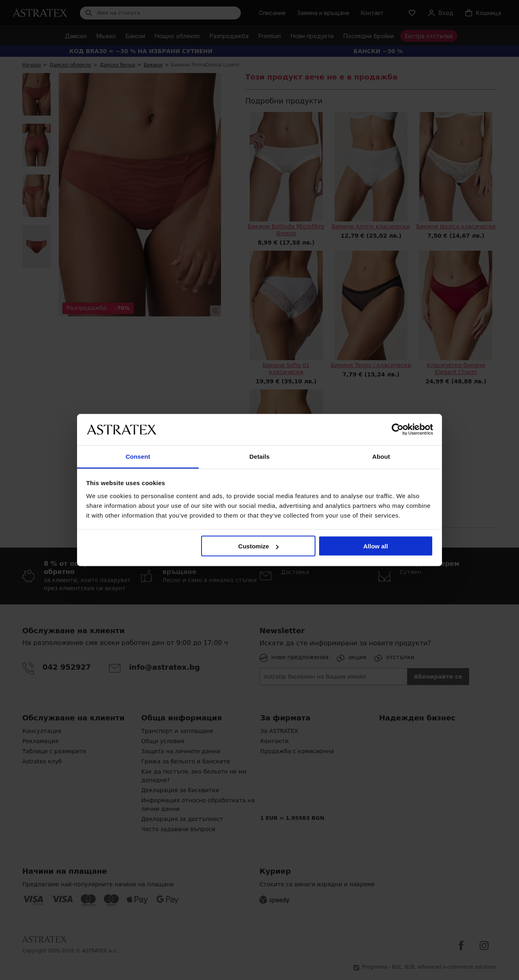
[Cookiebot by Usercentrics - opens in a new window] (398, 430)
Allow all (376, 546)
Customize (259, 546)
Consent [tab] (138, 456)
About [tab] (381, 456)
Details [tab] (259, 456)
